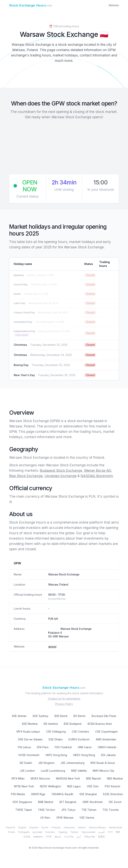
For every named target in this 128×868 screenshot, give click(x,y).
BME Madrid (46, 802)
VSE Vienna (87, 818)
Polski (12, 832)
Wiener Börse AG (98, 470)
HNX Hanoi (85, 747)
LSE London (27, 771)
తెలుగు (58, 837)
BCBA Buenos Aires (100, 724)
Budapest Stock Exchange (61, 470)
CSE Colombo (80, 732)
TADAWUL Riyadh (62, 794)
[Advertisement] (64, 147)
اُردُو (79, 837)
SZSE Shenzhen (113, 794)
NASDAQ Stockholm (97, 476)
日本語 (27, 837)
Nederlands (116, 827)
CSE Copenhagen (106, 732)
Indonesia (69, 827)
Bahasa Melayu (97, 827)
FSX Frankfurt (63, 747)
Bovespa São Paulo (104, 716)
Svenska (50, 832)
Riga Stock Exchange (26, 476)
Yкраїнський (88, 832)
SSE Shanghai (88, 794)
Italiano (82, 827)
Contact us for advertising (64, 699)
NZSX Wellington (51, 786)
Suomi (45, 827)
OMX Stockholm (93, 802)
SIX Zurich (115, 802)
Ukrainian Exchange (61, 476)
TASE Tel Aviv (47, 810)
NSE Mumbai (115, 778)
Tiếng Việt (89, 837)
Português (24, 832)
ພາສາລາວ (38, 837)
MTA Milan (18, 778)
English (22, 827)
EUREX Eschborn (79, 739)
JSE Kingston (46, 763)
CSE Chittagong (56, 732)
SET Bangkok (68, 802)
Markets (114, 5)
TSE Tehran (89, 810)
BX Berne (80, 716)
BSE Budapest (73, 724)
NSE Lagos (74, 786)
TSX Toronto (111, 810)
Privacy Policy (64, 704)
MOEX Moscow (40, 778)
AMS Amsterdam (106, 739)
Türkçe (74, 832)
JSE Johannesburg (72, 763)
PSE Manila (18, 794)
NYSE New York (24, 786)
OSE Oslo (93, 786)
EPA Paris (43, 747)
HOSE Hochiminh (29, 755)
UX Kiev (45, 818)
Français (56, 827)
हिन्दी (118, 832)
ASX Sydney (40, 716)
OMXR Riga (38, 794)
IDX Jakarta (108, 755)
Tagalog (63, 832)
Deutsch (11, 827)
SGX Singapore (22, 802)
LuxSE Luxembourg (53, 771)
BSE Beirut (61, 716)
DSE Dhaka (56, 739)
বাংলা (110, 832)
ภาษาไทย (69, 837)
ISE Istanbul (51, 724)
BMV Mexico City (104, 771)
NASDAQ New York (68, 778)
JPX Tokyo (68, 810)
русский (37, 832)
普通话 (101, 837)
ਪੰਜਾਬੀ (49, 837)
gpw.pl (52, 646)
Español (34, 827)
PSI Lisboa (24, 747)
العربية (101, 832)
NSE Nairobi (94, 778)
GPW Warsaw (65, 818)
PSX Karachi (112, 786)
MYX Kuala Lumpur (28, 732)
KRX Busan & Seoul (103, 763)
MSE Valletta (79, 771)
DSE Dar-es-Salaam (30, 739)
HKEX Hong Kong (84, 755)
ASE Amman (19, 716)
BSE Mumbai (30, 724)
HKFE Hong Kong (56, 755)
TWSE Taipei (24, 810)
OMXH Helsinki (107, 747)
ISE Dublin (26, 763)
